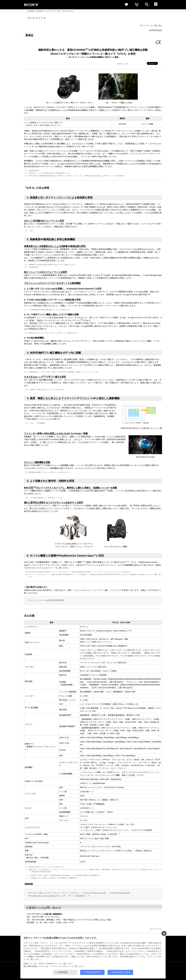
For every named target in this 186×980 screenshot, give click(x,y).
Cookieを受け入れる (121, 972)
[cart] (137, 5)
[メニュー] (157, 5)
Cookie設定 (63, 972)
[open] (147, 5)
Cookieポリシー (53, 964)
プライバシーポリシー (61, 966)
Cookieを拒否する (93, 972)
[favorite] (126, 5)
